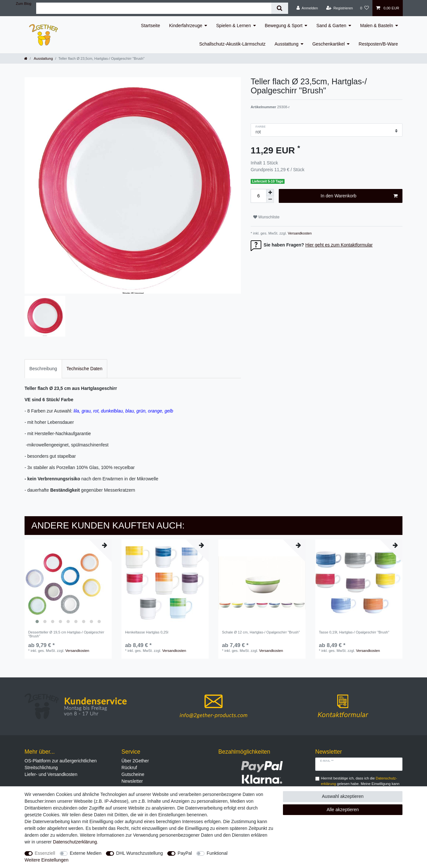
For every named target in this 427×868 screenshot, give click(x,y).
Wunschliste (266, 217)
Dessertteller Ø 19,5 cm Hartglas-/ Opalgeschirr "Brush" (66, 634)
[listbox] (68, 583)
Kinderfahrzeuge (186, 26)
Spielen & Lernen (233, 26)
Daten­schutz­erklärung (75, 842)
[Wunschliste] (365, 8)
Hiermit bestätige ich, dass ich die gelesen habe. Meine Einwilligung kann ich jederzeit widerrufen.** (360, 784)
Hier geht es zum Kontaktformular (339, 245)
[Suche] (280, 8)
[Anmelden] (307, 8)
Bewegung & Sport (284, 26)
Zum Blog (24, 4)
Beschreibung (43, 369)
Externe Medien (86, 853)
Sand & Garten (331, 26)
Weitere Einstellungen (47, 860)
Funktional (217, 853)
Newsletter (132, 781)
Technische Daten (84, 369)
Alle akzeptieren (343, 810)
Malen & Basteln (377, 26)
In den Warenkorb (359, 196)
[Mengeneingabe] (258, 196)
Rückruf (129, 768)
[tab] (43, 369)
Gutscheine (133, 774)
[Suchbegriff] (154, 8)
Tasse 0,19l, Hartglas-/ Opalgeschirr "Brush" (354, 632)
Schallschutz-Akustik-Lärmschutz (232, 44)
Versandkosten (299, 233)
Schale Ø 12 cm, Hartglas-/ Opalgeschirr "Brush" (261, 632)
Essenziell (45, 853)
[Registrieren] (339, 8)
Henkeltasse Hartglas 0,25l (147, 632)
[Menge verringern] (270, 199)
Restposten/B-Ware (378, 44)
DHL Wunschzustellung (140, 853)
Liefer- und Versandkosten (51, 774)
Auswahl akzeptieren (343, 796)
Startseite (150, 26)
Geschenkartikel (328, 44)
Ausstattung (286, 44)
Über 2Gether (135, 761)
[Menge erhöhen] (270, 193)
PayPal (185, 853)
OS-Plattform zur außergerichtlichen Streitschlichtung (61, 764)
